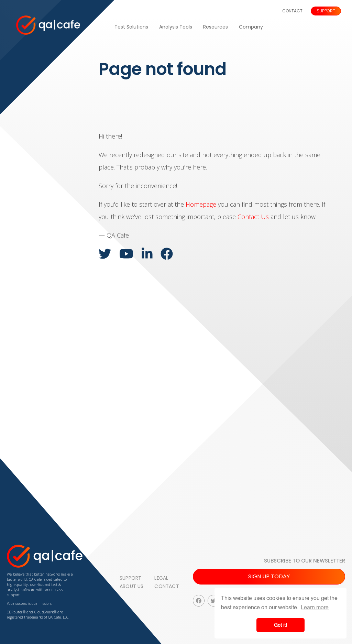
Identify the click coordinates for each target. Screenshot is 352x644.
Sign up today (269, 576)
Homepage (201, 204)
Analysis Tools (176, 27)
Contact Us (253, 217)
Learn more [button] (315, 607)
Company (251, 27)
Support (326, 11)
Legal (161, 578)
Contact (292, 11)
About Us (132, 586)
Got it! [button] (280, 625)
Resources (216, 27)
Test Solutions (131, 27)
